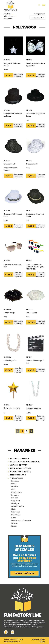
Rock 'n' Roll (16, 515)
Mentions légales (39, 639)
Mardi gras (15, 503)
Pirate (14, 509)
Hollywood (8, 19)
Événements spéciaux (20, 468)
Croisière (15, 486)
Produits (7, 14)
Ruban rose (16, 512)
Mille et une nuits (18, 506)
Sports (14, 526)
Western (15, 523)
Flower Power (17, 492)
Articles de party (18, 465)
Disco (13, 489)
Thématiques (9, 16)
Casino (14, 484)
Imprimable (41, 14)
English (42, 642)
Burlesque (15, 481)
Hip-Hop (15, 498)
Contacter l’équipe (25, 573)
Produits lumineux (19, 458)
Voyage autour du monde (21, 520)
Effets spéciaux (17, 475)
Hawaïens (15, 495)
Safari (14, 517)
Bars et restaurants (19, 472)
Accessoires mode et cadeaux (24, 462)
